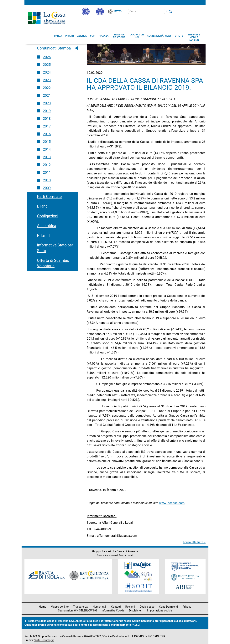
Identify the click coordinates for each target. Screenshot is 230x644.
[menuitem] (58, 36)
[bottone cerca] (170, 12)
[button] (100, 12)
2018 (47, 118)
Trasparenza (81, 607)
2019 (47, 111)
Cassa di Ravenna (47, 18)
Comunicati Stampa (54, 48)
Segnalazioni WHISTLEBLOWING (78, 611)
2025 (47, 65)
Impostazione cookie (159, 611)
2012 (47, 165)
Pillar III (43, 235)
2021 (47, 95)
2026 (47, 57)
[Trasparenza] (189, 11)
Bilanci (43, 206)
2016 (47, 134)
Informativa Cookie (113, 611)
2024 (47, 72)
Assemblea (47, 226)
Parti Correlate (49, 197)
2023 (47, 80)
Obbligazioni (48, 216)
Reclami (130, 607)
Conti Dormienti (168, 607)
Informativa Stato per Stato (55, 248)
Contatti (116, 607)
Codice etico (147, 607)
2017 (47, 126)
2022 (47, 88)
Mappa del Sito (60, 607)
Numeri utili (100, 607)
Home (43, 607)
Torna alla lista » (194, 542)
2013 (47, 157)
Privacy (187, 607)
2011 (47, 172)
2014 (47, 149)
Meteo (118, 11)
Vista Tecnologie (44, 640)
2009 (47, 188)
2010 (47, 180)
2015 (47, 142)
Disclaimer (135, 611)
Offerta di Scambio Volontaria (53, 263)
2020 (47, 103)
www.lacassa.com (172, 503)
